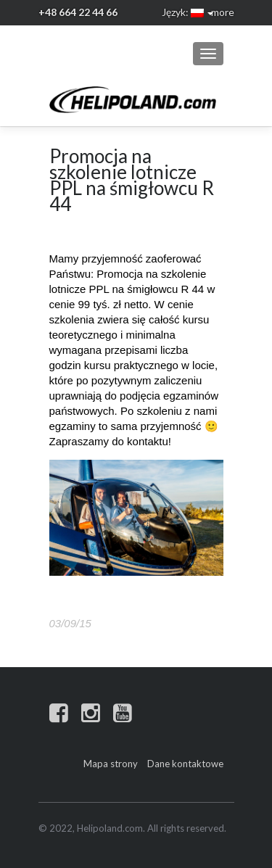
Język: (183, 12)
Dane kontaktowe (185, 764)
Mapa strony (111, 764)
